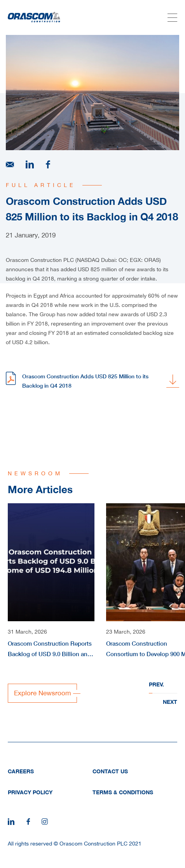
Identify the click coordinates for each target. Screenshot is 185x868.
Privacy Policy (30, 792)
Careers (21, 771)
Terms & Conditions (123, 792)
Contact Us (110, 771)
